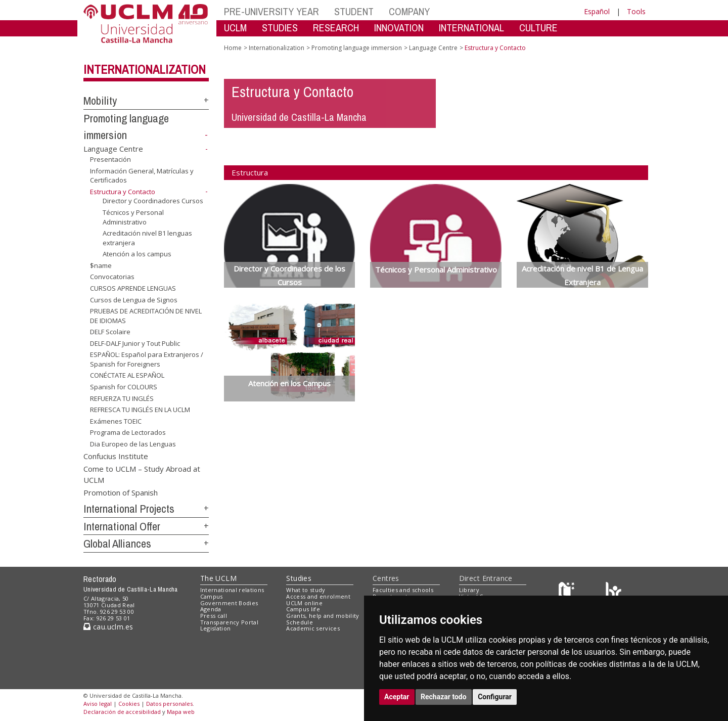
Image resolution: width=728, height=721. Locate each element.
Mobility (100, 101)
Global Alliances (117, 544)
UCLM (235, 28)
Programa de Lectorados (128, 432)
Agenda (211, 609)
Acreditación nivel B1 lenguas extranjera (147, 238)
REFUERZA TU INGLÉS (122, 398)
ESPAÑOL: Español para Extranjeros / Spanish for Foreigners (147, 359)
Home (233, 48)
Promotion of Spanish (121, 492)
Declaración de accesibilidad (122, 712)
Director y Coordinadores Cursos (153, 201)
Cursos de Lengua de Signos (134, 299)
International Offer (122, 526)
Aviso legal (98, 704)
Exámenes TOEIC (116, 421)
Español (597, 11)
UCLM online (304, 603)
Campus (212, 596)
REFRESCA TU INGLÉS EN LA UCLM (140, 410)
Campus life (303, 609)
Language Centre (113, 149)
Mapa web (181, 712)
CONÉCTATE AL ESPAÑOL (127, 375)
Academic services (313, 628)
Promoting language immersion (357, 48)
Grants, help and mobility (323, 616)
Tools (636, 11)
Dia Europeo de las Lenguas (133, 444)
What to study (306, 590)
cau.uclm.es (108, 627)
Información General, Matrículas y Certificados (142, 176)
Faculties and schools (403, 590)
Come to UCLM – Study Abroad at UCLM (142, 474)
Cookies (129, 704)
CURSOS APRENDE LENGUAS (133, 288)
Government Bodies (229, 603)
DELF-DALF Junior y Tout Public (135, 343)
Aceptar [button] (397, 697)
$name (101, 265)
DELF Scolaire (110, 332)
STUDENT (354, 11)
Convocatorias (112, 277)
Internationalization (145, 69)
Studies (299, 578)
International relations (232, 590)
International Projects (129, 509)
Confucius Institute (116, 456)
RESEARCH (336, 28)
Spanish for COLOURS (124, 387)
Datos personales (169, 704)
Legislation (216, 628)
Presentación (110, 159)
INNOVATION (399, 28)
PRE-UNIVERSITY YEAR (271, 11)
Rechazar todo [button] (444, 697)
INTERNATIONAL (471, 28)
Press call (214, 616)
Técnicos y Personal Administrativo (133, 217)
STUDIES (280, 28)
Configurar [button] (495, 697)
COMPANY (409, 11)
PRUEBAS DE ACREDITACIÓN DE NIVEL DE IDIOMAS (146, 316)
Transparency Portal (229, 622)
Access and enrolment (318, 596)
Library (469, 590)
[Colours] (613, 592)
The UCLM (218, 578)
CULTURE (538, 28)
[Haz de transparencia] (568, 592)
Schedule (300, 622)
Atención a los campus (137, 254)
